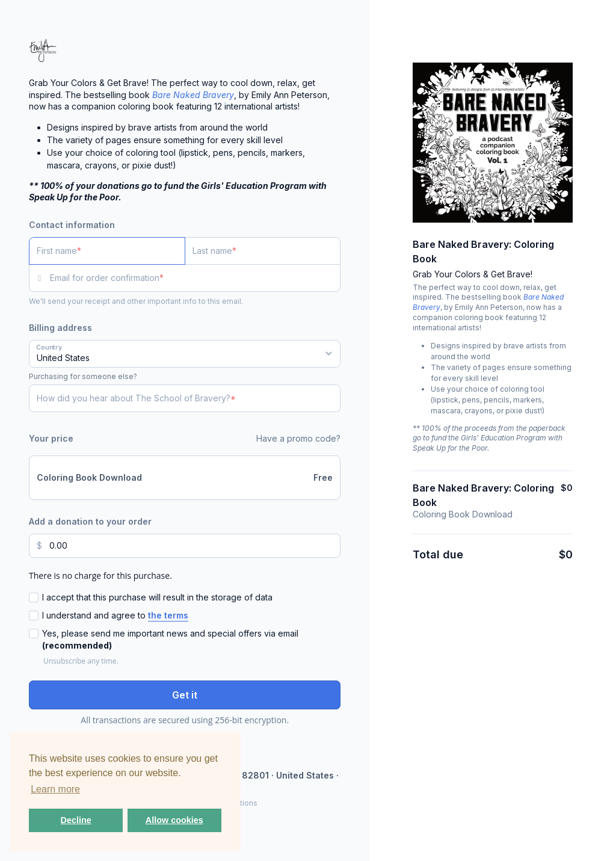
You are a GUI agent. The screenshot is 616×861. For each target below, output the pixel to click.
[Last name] (263, 251)
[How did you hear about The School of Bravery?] (185, 398)
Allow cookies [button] (174, 820)
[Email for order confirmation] (195, 278)
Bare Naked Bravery (193, 95)
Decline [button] (76, 820)
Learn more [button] (55, 789)
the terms (168, 615)
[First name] (107, 251)
